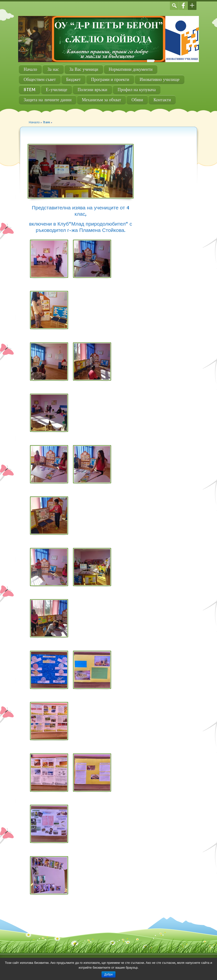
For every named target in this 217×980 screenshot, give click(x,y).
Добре (108, 974)
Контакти (162, 100)
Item (47, 122)
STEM (30, 90)
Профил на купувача (137, 90)
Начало (30, 69)
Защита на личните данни (48, 100)
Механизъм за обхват (101, 100)
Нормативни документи (131, 69)
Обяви (137, 100)
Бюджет (73, 79)
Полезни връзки (92, 90)
